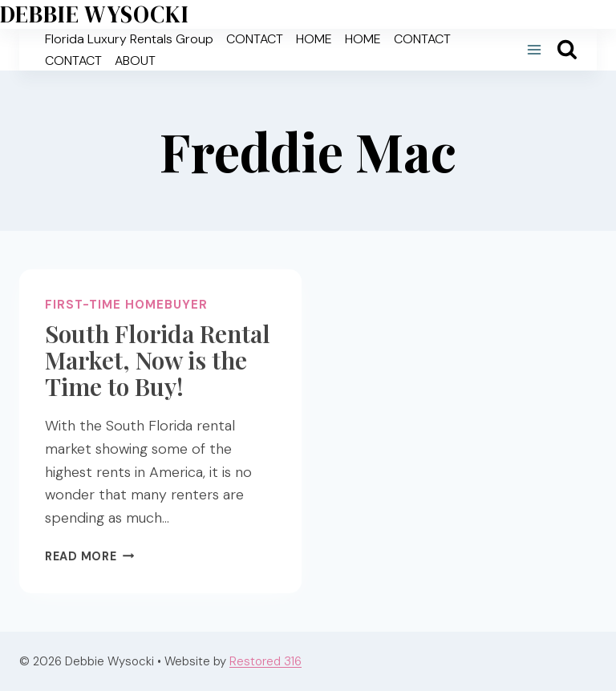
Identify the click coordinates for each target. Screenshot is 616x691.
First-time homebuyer (126, 305)
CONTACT (255, 39)
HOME (314, 39)
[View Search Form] (567, 50)
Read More (89, 556)
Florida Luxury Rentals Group (129, 39)
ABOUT (135, 61)
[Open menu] (534, 50)
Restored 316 (265, 661)
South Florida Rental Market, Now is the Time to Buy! (158, 360)
